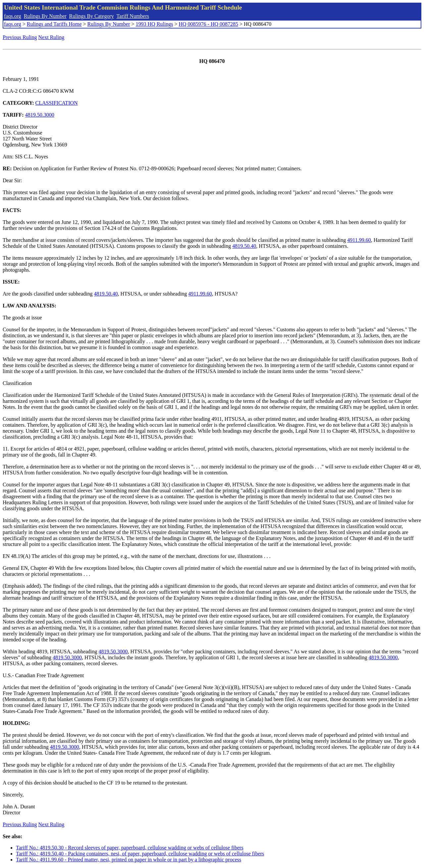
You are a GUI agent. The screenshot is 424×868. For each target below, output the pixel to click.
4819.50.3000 (40, 115)
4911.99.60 (359, 240)
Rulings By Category (92, 16)
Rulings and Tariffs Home (54, 24)
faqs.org (13, 16)
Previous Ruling (20, 37)
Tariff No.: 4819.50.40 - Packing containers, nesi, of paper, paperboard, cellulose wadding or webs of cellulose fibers (140, 854)
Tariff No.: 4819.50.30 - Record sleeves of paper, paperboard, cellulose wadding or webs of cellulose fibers (130, 848)
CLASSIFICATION (57, 103)
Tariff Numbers (133, 16)
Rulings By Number (45, 16)
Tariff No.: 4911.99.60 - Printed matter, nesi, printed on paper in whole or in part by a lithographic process (129, 860)
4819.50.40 (244, 246)
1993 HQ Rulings (155, 24)
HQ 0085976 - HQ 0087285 (208, 24)
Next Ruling (52, 37)
